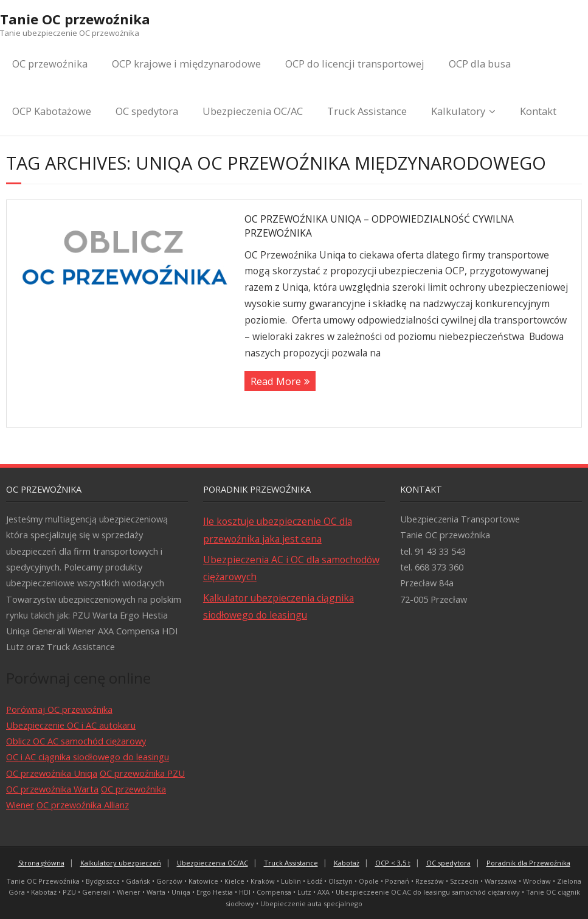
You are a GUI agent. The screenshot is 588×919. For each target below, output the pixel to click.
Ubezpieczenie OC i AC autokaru (71, 725)
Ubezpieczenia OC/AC (253, 111)
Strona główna (41, 863)
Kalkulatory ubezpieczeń (121, 863)
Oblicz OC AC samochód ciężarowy (76, 741)
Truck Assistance (367, 111)
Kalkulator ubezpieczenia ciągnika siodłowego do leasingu (278, 606)
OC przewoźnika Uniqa (52, 773)
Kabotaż (347, 863)
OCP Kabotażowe (52, 111)
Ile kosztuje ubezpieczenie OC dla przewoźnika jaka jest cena (278, 530)
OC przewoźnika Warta (52, 789)
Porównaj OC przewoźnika (59, 709)
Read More (276, 381)
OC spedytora (147, 111)
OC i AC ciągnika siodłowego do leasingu (88, 757)
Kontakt (538, 111)
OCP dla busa (480, 64)
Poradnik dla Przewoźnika (528, 863)
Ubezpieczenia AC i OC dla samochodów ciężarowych (291, 568)
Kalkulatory (458, 111)
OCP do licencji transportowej (355, 64)
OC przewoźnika (50, 64)
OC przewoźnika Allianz (83, 805)
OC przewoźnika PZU (142, 773)
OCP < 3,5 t (393, 863)
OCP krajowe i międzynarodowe (186, 64)
